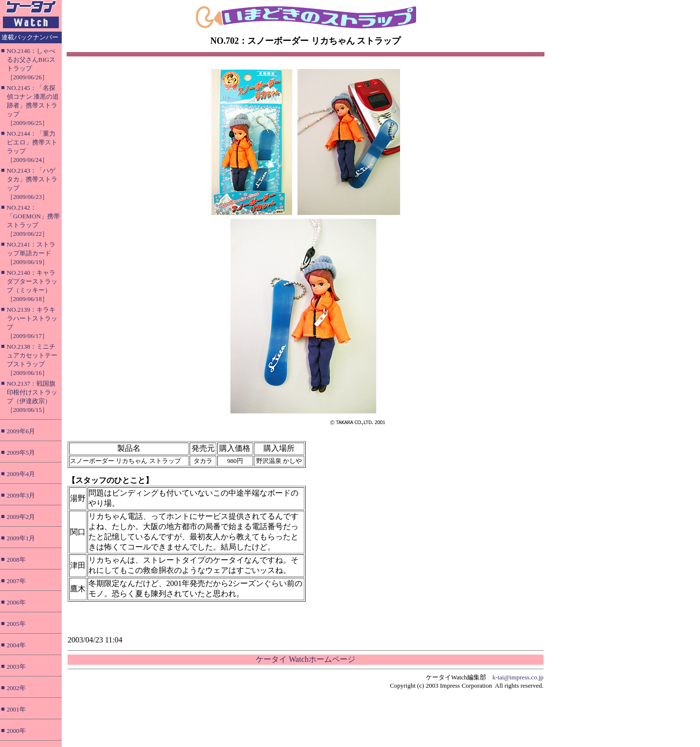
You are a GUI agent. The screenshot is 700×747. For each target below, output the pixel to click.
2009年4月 (21, 474)
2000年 (16, 731)
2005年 (16, 624)
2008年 (16, 560)
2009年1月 (21, 538)
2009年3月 (21, 495)
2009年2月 (21, 517)
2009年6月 (21, 431)
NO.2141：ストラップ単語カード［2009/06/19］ (31, 253)
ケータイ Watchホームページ (305, 659)
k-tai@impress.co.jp (518, 677)
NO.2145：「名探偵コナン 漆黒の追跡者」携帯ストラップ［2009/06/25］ (33, 105)
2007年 (16, 581)
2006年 (16, 602)
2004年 (16, 645)
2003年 (16, 667)
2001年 (16, 709)
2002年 (16, 688)
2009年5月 (21, 453)
